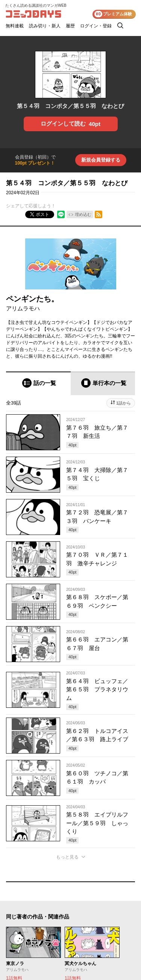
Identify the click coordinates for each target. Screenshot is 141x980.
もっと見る (67, 857)
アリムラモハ (23, 308)
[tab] (38, 383)
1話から (124, 403)
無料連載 (15, 26)
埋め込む (83, 214)
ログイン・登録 (96, 26)
